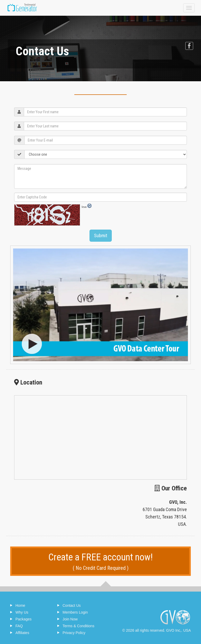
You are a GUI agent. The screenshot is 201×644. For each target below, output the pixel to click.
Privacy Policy (74, 633)
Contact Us (72, 605)
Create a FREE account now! (100, 562)
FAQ (19, 626)
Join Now (70, 619)
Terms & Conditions (78, 626)
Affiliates (22, 633)
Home (20, 605)
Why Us (22, 612)
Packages (23, 619)
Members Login (75, 612)
